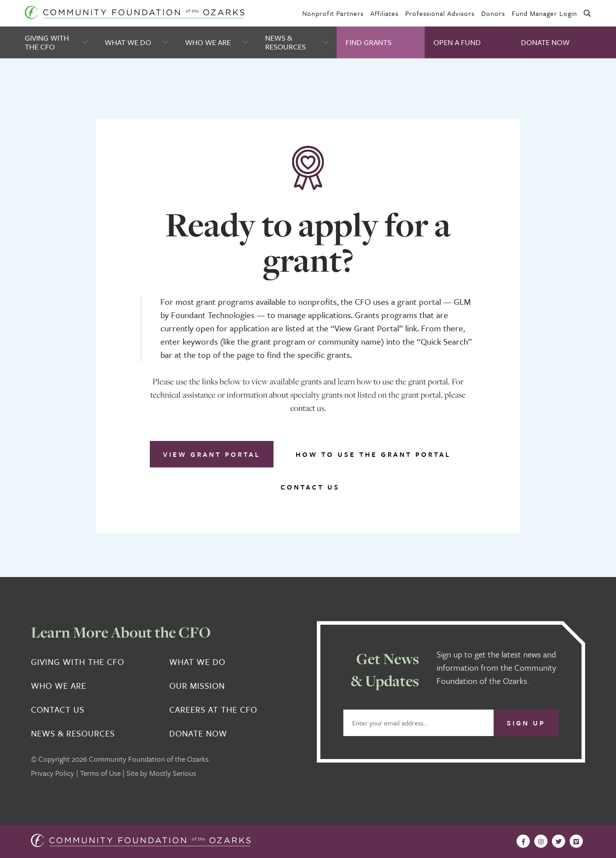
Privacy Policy (53, 773)
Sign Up (526, 723)
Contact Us (310, 487)
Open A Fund (457, 42)
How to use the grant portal (373, 454)
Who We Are (208, 42)
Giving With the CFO (47, 42)
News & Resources (285, 42)
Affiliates (384, 13)
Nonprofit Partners (333, 13)
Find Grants (369, 42)
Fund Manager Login (544, 13)
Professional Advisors (440, 13)
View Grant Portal (212, 454)
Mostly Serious (173, 773)
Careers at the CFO (213, 710)
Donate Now (545, 42)
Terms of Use (100, 773)
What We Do (128, 42)
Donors (493, 13)
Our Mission (197, 686)
